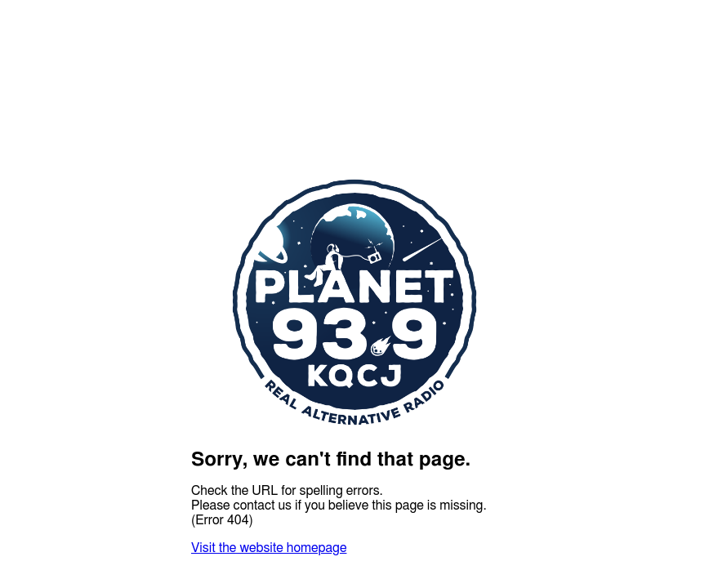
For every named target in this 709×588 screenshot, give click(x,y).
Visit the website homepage (269, 548)
